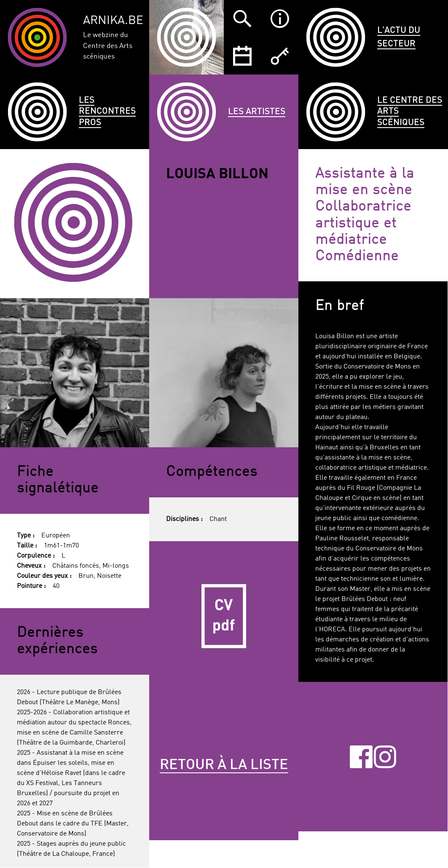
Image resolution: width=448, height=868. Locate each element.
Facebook (361, 757)
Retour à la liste (224, 765)
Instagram (385, 757)
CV (224, 616)
